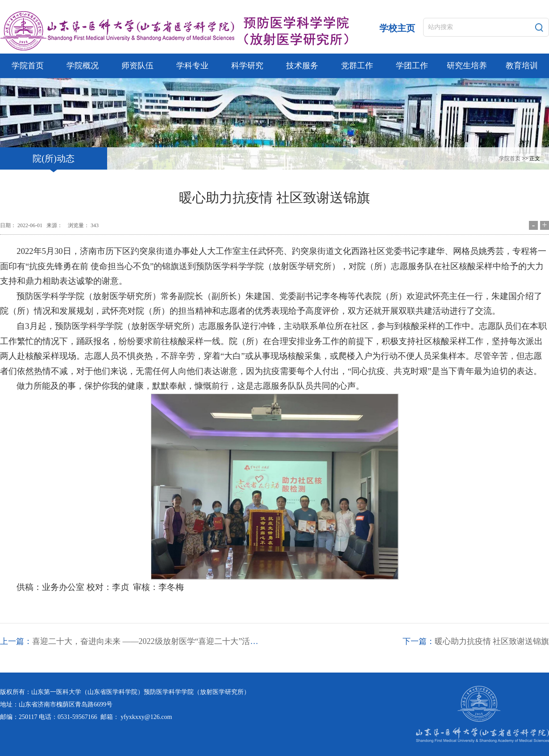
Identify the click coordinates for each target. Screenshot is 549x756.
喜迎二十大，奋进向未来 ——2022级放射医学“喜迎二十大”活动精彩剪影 (161, 641)
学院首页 (510, 158)
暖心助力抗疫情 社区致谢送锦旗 (492, 641)
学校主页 (397, 28)
